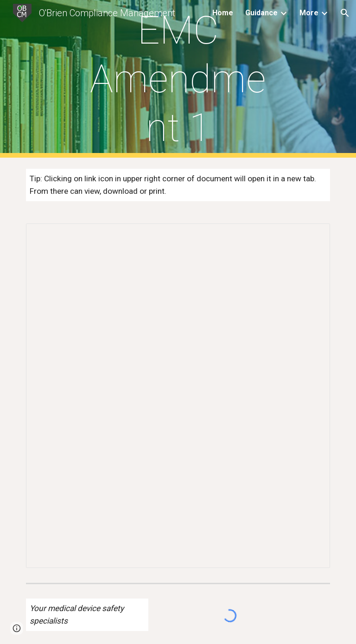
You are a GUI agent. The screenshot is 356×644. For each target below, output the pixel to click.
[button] (345, 13)
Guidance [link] (261, 13)
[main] (178, 79)
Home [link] (223, 13)
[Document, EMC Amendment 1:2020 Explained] (178, 396)
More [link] (309, 13)
